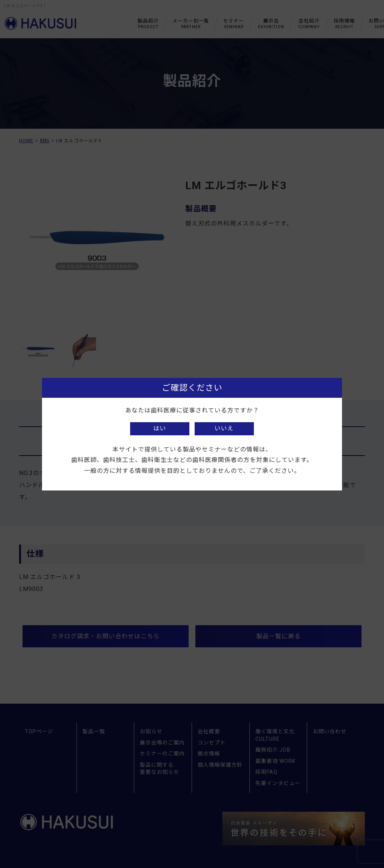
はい (160, 428)
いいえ (224, 428)
